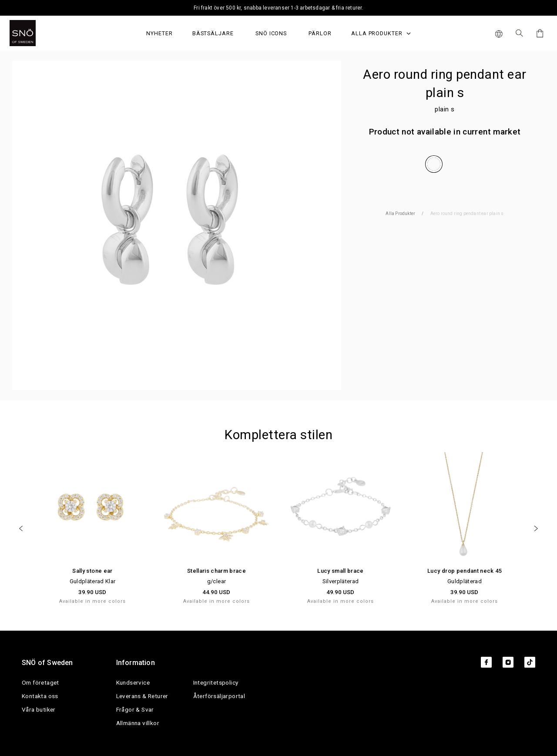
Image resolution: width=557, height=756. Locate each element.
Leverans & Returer (142, 696)
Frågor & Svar (135, 709)
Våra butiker (39, 709)
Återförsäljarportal (219, 696)
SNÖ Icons (271, 33)
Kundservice (133, 682)
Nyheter (159, 33)
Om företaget (40, 682)
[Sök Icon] (519, 33)
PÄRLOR (320, 33)
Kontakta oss (40, 696)
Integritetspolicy (216, 682)
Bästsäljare (213, 33)
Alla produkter (381, 33)
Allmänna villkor (138, 723)
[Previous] (21, 528)
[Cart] (539, 33)
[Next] (536, 528)
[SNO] (39, 33)
